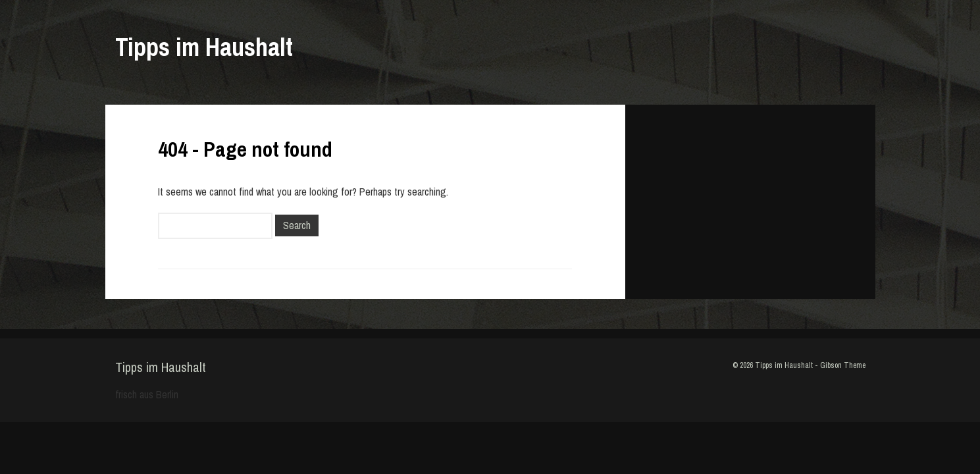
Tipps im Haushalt (204, 47)
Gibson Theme (843, 365)
